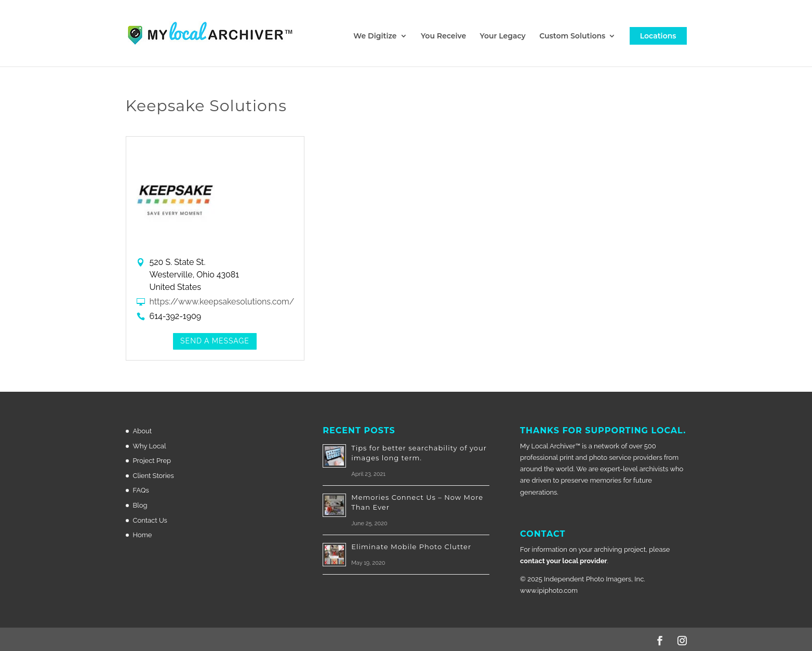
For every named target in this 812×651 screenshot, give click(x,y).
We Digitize (375, 36)
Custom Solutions (572, 36)
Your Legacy (503, 36)
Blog (140, 505)
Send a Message (215, 341)
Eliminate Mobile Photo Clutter (411, 547)
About (143, 431)
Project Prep (152, 461)
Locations (658, 36)
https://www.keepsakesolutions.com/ (222, 302)
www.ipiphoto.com (549, 590)
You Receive (443, 36)
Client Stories (154, 476)
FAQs (141, 490)
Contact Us (150, 520)
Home (143, 535)
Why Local (150, 446)
